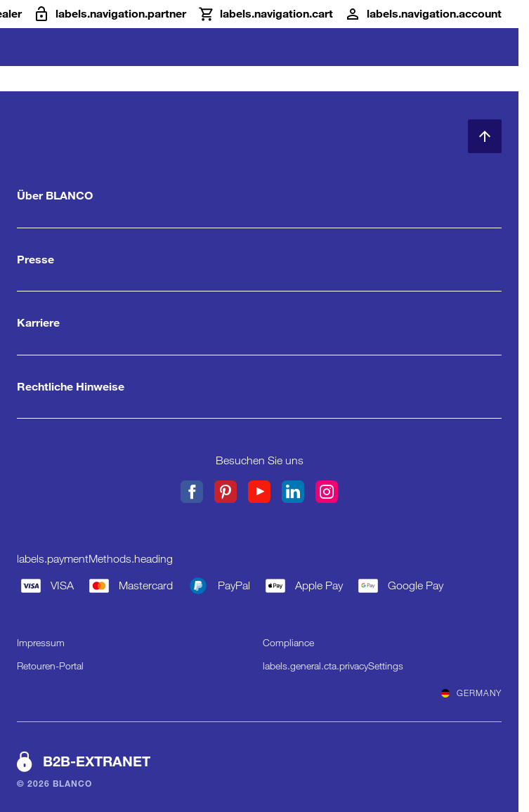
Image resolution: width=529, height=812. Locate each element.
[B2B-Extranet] (110, 14)
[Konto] (423, 14)
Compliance (288, 643)
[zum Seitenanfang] (485, 136)
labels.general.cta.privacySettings (333, 666)
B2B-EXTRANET (97, 761)
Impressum (41, 643)
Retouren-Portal (50, 666)
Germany (471, 693)
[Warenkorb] (265, 14)
